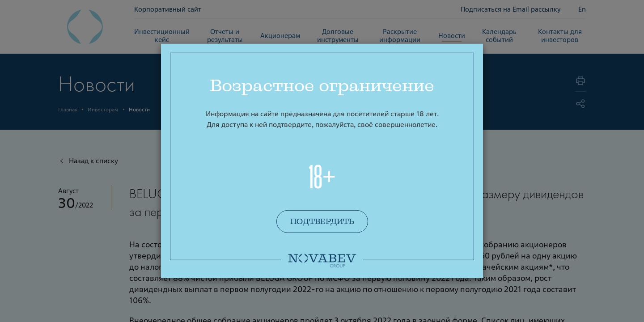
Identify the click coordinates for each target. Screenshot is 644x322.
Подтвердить (322, 222)
